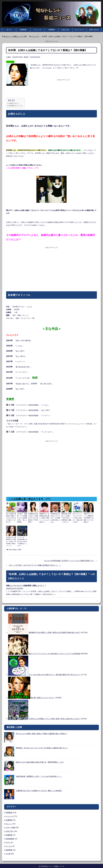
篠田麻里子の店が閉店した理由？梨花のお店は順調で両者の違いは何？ (55, 630)
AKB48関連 (10, 836)
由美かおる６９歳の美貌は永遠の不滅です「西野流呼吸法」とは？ (40, 760)
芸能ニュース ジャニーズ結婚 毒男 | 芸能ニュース (24, 583)
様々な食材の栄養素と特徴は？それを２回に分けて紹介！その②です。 (11, 516)
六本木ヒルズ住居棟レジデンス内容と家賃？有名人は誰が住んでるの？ (55, 716)
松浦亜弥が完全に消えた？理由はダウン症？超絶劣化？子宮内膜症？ (33, 516)
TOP (15, 36)
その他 (8, 851)
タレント (9, 821)
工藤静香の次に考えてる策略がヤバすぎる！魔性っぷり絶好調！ (39, 788)
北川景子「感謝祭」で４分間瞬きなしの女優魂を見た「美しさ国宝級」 (22, 517)
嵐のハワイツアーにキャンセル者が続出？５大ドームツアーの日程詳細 (55, 651)
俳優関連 (9, 832)
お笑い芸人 (66, 30)
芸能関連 (23, 30)
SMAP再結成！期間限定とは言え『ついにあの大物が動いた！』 (39, 774)
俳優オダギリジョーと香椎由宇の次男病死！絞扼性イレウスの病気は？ (88, 516)
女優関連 (51, 30)
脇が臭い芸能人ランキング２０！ (43, 695)
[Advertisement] (52, 92)
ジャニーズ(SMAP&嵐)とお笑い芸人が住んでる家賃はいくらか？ (22, 539)
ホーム (9, 30)
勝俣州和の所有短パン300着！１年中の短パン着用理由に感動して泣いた (66, 517)
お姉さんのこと (14, 103)
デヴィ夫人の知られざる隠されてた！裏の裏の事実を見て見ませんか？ (55, 672)
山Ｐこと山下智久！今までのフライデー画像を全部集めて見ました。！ (35, 563)
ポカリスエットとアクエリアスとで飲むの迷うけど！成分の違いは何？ (77, 516)
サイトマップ (80, 30)
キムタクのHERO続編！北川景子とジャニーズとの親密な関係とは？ (69, 558)
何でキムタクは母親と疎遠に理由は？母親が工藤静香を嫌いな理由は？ (42, 731)
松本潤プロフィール (16, 106)
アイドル (9, 844)
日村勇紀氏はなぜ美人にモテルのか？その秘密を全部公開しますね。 (55, 516)
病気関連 (9, 847)
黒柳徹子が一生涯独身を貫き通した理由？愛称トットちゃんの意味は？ (44, 516)
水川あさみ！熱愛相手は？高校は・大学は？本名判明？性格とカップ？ (11, 540)
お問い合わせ (94, 30)
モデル (8, 840)
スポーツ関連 (10, 825)
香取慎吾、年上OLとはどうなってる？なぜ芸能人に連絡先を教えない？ (42, 745)
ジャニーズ (37, 30)
